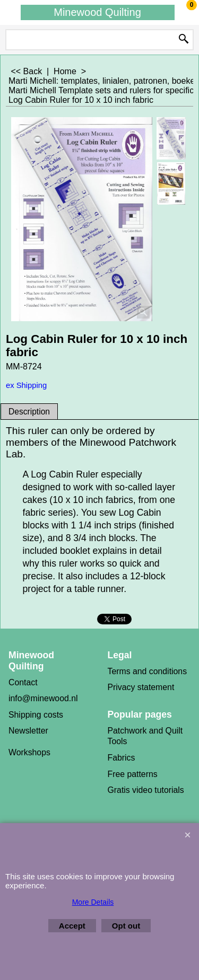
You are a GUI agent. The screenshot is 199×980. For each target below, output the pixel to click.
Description (29, 412)
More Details (93, 902)
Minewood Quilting (97, 12)
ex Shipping (26, 385)
